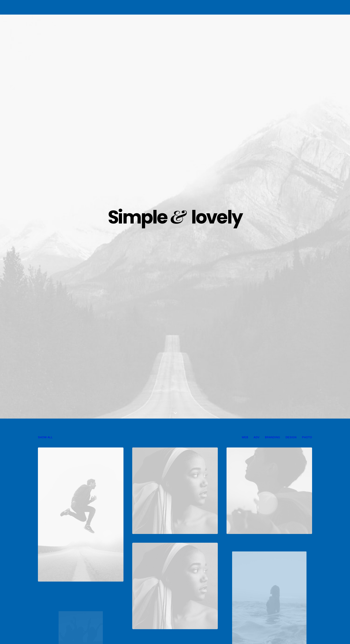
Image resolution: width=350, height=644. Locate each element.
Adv (257, 133)
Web (245, 133)
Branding (272, 133)
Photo (307, 133)
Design (291, 133)
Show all (45, 133)
